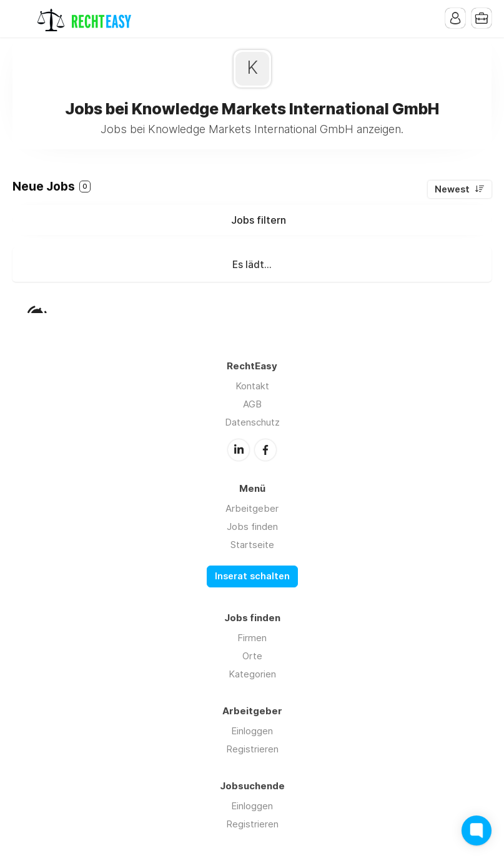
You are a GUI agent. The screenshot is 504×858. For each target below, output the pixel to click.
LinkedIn (239, 450)
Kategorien (252, 674)
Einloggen (252, 731)
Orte (252, 656)
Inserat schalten (252, 576)
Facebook (265, 450)
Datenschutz (252, 422)
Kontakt (252, 386)
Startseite (252, 545)
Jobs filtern (259, 220)
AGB (252, 404)
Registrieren (252, 749)
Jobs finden (252, 526)
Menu (22, 19)
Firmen (252, 638)
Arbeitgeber (252, 508)
